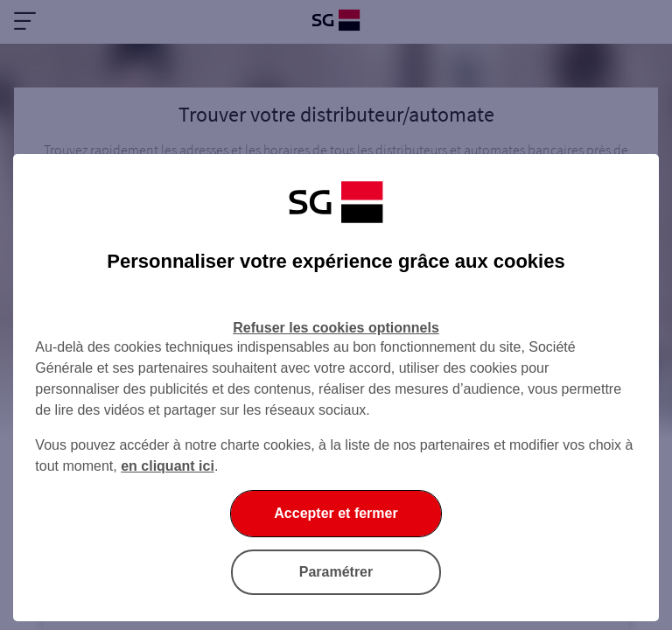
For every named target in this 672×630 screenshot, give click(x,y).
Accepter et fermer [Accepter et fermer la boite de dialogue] (336, 513)
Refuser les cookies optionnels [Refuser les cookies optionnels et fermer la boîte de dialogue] (336, 328)
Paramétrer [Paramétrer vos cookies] (336, 572)
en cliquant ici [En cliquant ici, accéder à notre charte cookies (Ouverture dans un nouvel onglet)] (168, 466)
